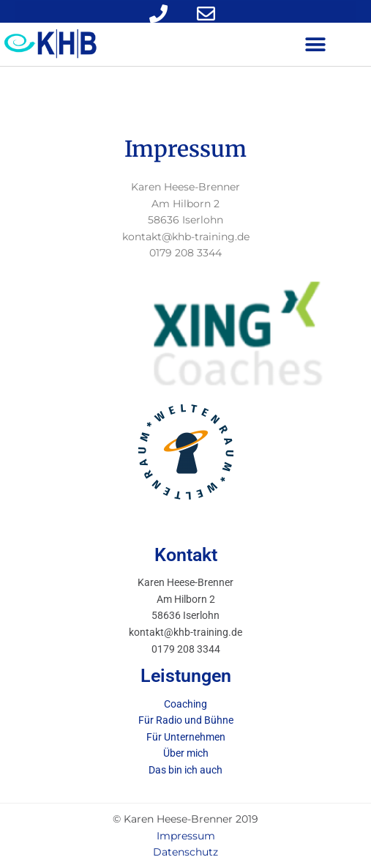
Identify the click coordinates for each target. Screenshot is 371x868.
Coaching (185, 704)
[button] (315, 44)
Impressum (186, 836)
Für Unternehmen (186, 737)
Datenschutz (185, 852)
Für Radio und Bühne (186, 720)
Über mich (186, 753)
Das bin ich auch (185, 770)
